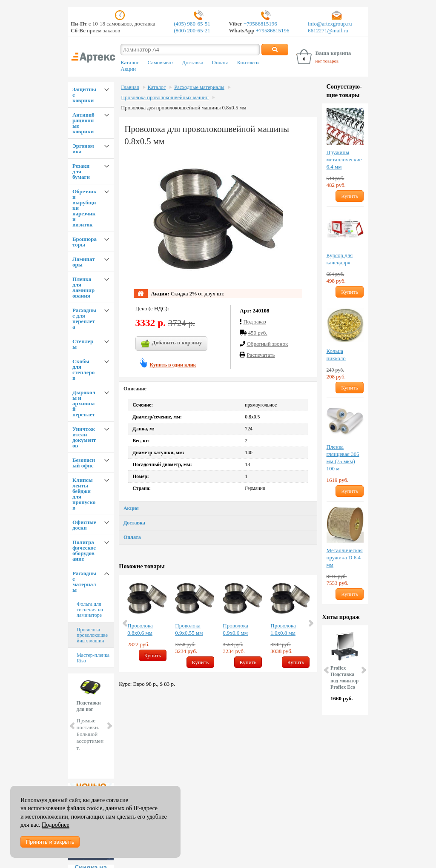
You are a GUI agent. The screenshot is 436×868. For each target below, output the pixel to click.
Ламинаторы (84, 262)
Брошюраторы (85, 242)
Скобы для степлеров (83, 370)
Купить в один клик (173, 365)
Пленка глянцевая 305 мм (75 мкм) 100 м (343, 458)
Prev (73, 726)
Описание (135, 389)
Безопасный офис (84, 463)
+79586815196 (260, 24)
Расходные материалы (84, 582)
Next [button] (310, 623)
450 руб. (257, 333)
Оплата (220, 63)
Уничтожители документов (84, 437)
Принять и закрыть (50, 842)
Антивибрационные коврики (83, 123)
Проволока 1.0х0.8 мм (283, 629)
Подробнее (56, 825)
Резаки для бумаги (81, 171)
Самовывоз (160, 63)
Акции (128, 69)
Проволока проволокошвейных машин (92, 635)
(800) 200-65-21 (192, 30)
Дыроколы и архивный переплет (84, 403)
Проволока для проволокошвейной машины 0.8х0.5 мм (184, 108)
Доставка (192, 63)
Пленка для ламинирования (83, 287)
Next (109, 726)
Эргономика (83, 149)
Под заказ (254, 322)
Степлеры (83, 344)
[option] (147, 620)
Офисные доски (84, 525)
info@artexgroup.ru (330, 24)
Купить (153, 655)
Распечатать (261, 355)
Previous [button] (126, 623)
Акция (131, 508)
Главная (130, 87)
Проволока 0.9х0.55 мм (189, 629)
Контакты (248, 63)
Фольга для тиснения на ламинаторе (90, 610)
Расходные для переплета (84, 318)
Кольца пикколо (336, 355)
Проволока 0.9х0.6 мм (235, 629)
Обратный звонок (267, 344)
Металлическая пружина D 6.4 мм (345, 557)
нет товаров (327, 61)
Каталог (130, 63)
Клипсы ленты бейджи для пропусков (84, 494)
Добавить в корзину (172, 344)
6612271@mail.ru (328, 30)
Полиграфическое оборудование (84, 550)
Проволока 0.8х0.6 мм (140, 629)
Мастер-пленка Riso (93, 658)
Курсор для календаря (340, 259)
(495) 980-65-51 (192, 24)
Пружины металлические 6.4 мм (344, 159)
